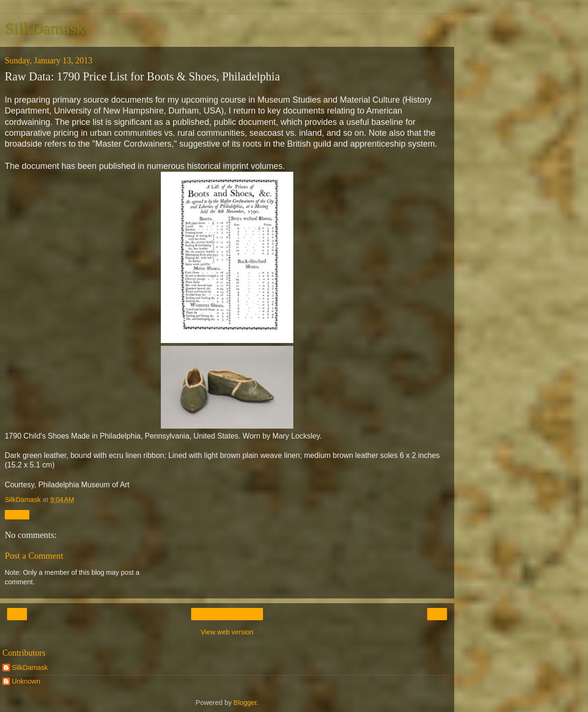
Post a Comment (34, 556)
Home (227, 614)
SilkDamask (45, 28)
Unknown (26, 681)
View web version (227, 632)
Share (17, 515)
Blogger (245, 703)
